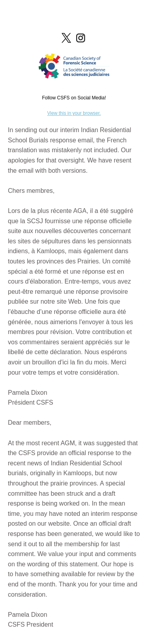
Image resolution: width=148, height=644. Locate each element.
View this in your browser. (74, 113)
